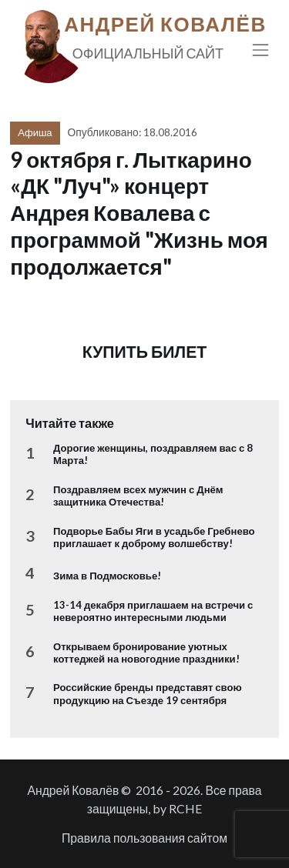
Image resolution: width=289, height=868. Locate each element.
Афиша (35, 132)
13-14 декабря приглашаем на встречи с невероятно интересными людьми (153, 611)
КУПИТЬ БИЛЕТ (145, 352)
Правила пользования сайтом (144, 838)
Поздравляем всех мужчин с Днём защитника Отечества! (138, 496)
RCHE (185, 808)
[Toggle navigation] (261, 50)
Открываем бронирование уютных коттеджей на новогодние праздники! (146, 653)
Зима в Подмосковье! (107, 576)
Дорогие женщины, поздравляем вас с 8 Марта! (153, 454)
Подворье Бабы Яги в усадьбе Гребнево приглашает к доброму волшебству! (154, 537)
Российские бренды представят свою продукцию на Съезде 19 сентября (148, 693)
